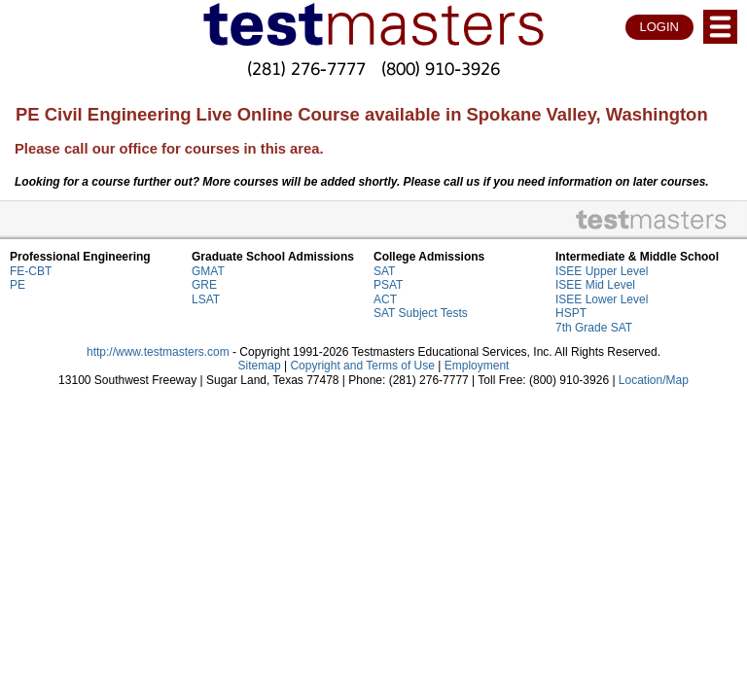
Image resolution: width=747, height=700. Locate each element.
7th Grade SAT (594, 328)
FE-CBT (31, 271)
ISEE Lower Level (602, 299)
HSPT (571, 313)
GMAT (208, 271)
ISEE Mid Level (595, 285)
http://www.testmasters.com (158, 352)
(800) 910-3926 (441, 69)
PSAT (388, 285)
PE (18, 285)
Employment (477, 366)
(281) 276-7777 (306, 69)
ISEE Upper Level (602, 271)
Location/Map (654, 380)
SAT (384, 271)
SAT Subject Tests (421, 313)
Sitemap (260, 366)
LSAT (206, 299)
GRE (204, 285)
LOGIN (659, 27)
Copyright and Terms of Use (362, 366)
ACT (385, 299)
